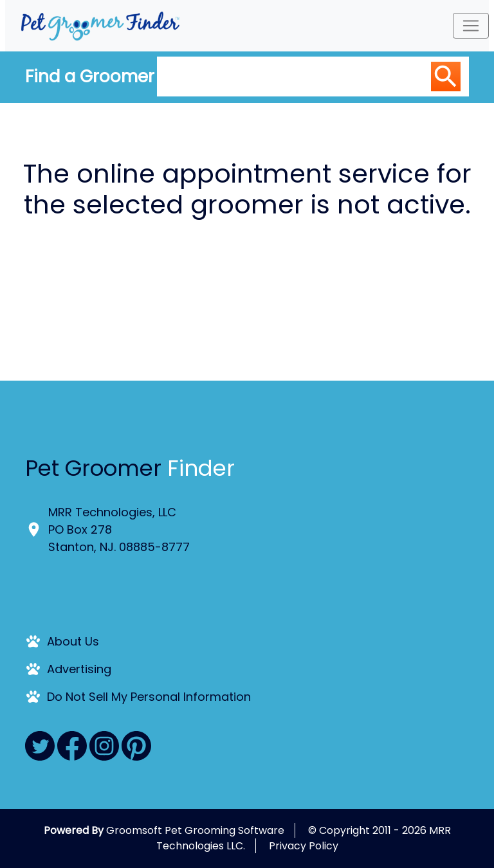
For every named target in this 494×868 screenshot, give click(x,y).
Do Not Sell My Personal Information (149, 697)
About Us (73, 641)
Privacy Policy (304, 846)
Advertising (79, 669)
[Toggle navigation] (471, 26)
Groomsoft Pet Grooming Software (195, 830)
